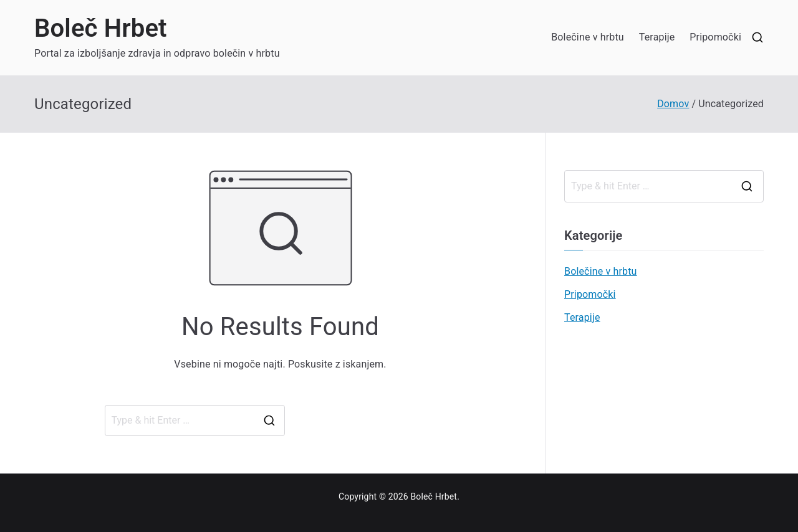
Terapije (657, 37)
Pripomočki (715, 37)
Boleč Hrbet (101, 28)
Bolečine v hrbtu (588, 37)
